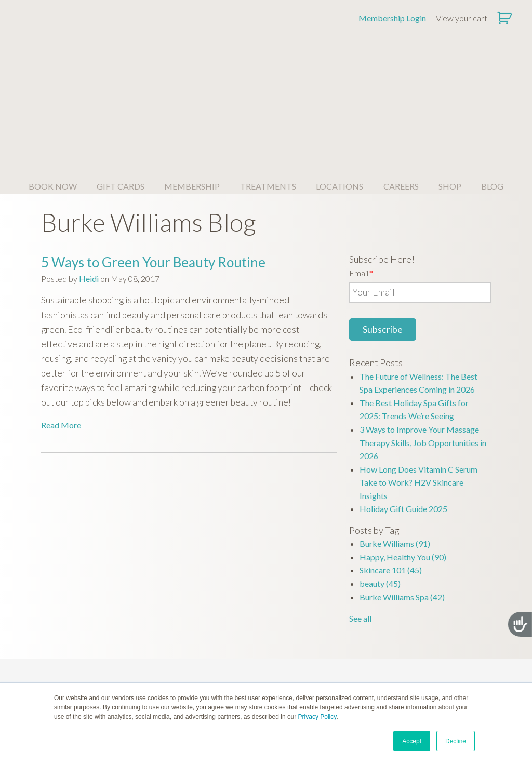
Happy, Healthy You (403, 452)
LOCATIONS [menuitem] (340, 81)
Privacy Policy (317, 717)
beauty (380, 479)
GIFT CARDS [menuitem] (121, 81)
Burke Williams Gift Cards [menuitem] (177, 657)
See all (360, 513)
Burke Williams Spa (402, 492)
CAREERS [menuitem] (401, 81)
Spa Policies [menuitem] (443, 657)
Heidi (89, 174)
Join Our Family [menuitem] (266, 657)
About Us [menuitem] (89, 657)
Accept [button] (412, 741)
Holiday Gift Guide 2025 (403, 404)
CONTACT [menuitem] (354, 641)
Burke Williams (395, 439)
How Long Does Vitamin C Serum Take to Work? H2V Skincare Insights (418, 378)
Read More (61, 320)
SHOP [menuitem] (450, 81)
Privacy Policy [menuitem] (443, 671)
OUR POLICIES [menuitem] (443, 641)
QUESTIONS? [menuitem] (89, 641)
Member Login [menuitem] (354, 657)
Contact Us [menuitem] (354, 671)
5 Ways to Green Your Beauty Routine (153, 157)
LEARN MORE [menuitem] (177, 641)
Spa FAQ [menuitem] (89, 671)
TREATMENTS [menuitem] (268, 81)
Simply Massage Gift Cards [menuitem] (177, 671)
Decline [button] (456, 741)
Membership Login (392, 18)
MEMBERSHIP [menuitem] (192, 81)
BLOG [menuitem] (492, 81)
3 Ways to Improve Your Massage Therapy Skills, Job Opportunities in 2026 (423, 338)
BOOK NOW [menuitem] (53, 81)
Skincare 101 (391, 465)
